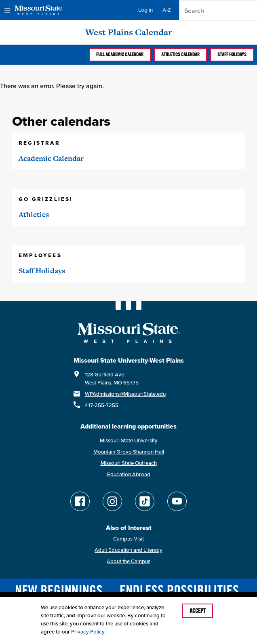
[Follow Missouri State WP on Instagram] (112, 501)
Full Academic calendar (120, 55)
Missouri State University (129, 440)
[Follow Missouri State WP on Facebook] (80, 501)
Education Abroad (129, 474)
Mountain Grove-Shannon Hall (129, 452)
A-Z (167, 10)
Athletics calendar (180, 55)
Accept (198, 611)
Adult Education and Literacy (128, 550)
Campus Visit (128, 539)
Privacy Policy (88, 632)
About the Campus (128, 561)
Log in (145, 10)
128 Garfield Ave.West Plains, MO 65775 (112, 379)
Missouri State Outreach (129, 463)
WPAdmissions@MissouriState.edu (125, 394)
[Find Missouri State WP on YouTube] (177, 501)
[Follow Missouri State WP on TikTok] (145, 501)
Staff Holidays (232, 55)
